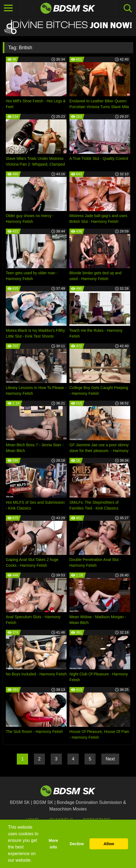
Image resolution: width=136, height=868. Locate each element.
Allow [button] (109, 844)
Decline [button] (77, 844)
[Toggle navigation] (8, 8)
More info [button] (53, 844)
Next (110, 759)
